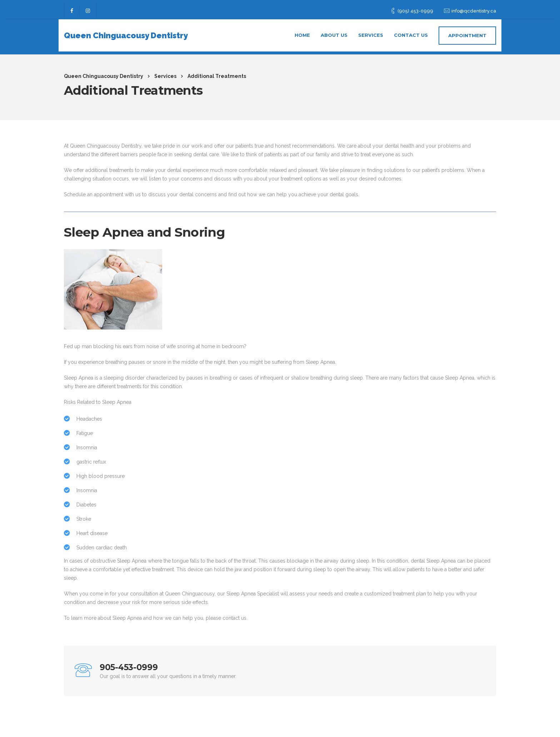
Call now (455, 671)
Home (302, 32)
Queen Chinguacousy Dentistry (126, 33)
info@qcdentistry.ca (474, 8)
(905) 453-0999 (415, 8)
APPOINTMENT (467, 33)
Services (371, 32)
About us (334, 32)
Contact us (411, 32)
